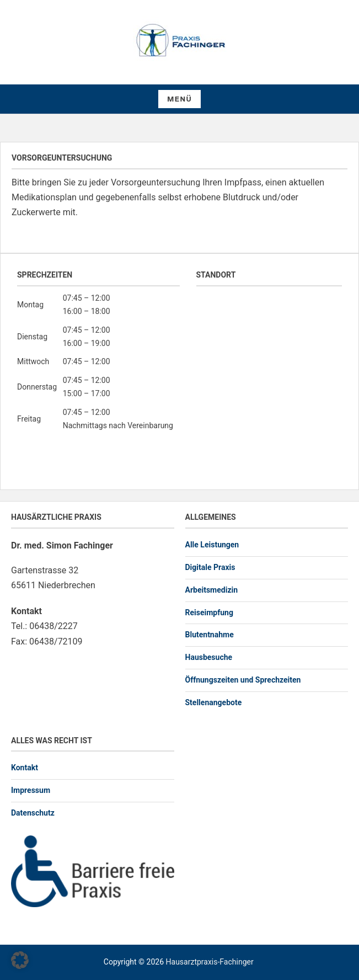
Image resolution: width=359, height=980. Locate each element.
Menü (179, 99)
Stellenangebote (214, 702)
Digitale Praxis (210, 567)
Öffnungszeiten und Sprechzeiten (243, 680)
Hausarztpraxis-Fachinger (210, 962)
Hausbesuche (209, 657)
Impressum (31, 790)
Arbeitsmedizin (212, 590)
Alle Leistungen (212, 545)
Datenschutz (33, 813)
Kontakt (25, 768)
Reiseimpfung (209, 612)
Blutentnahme (210, 635)
